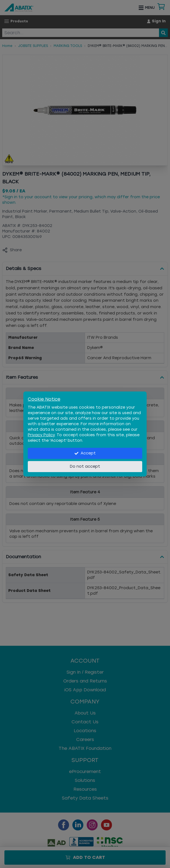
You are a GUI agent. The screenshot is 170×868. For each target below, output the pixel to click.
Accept (85, 453)
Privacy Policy (41, 435)
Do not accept (85, 466)
